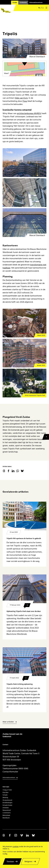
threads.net (4, 471)
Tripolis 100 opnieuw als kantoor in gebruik (24, 539)
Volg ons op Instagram (16, 835)
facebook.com (8, 471)
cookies (16, 847)
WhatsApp (18, 471)
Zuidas (15, 3)
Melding (5, 798)
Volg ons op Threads (4, 835)
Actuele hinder (7, 805)
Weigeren (28, 862)
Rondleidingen (7, 803)
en (43, 8)
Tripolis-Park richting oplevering (20, 684)
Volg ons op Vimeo (22, 835)
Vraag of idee (7, 790)
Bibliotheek (6, 815)
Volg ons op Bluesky (33, 835)
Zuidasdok (23, 3)
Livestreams (7, 813)
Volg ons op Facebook (10, 835)
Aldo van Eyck (21, 98)
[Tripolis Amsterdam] (24, 53)
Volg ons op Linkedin (27, 835)
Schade (5, 795)
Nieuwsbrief (7, 810)
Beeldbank (6, 818)
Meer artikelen (8, 722)
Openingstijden (10, 765)
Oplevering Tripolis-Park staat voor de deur (24, 611)
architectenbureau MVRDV (29, 113)
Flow (25, 101)
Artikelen (6, 808)
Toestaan (10, 862)
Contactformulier (10, 772)
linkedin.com (13, 471)
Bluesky (22, 471)
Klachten (5, 793)
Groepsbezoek (7, 800)
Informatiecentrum (36, 3)
